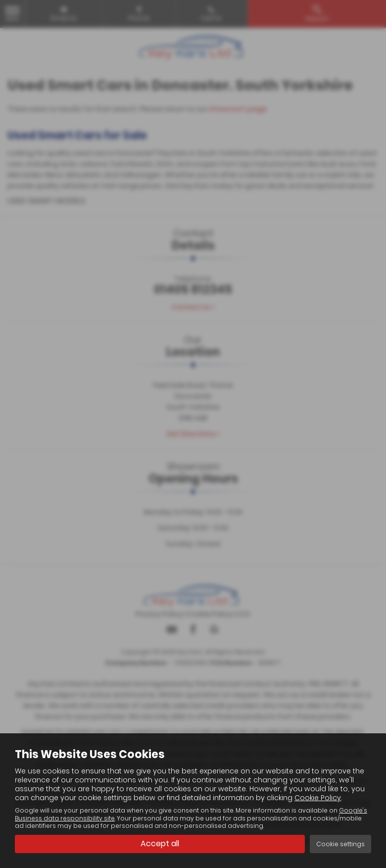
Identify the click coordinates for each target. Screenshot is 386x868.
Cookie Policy (318, 798)
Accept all (160, 843)
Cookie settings (340, 844)
